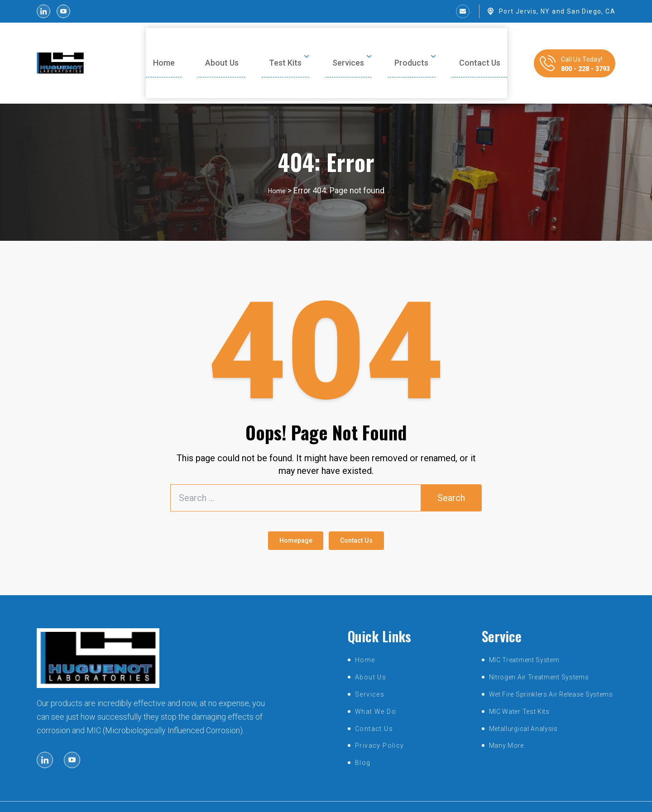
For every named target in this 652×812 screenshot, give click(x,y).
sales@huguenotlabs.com (428, 11)
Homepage (285, 517)
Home (277, 163)
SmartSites (408, 797)
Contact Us (367, 517)
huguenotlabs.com (313, 797)
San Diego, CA (591, 11)
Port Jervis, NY (525, 11)
